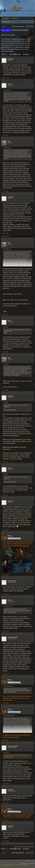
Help (33, 861)
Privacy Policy (31, 863)
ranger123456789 (13, 637)
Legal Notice (28, 861)
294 (15, 54)
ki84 (9, 141)
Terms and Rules (23, 863)
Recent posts (6, 22)
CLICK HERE (9, 51)
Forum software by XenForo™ (22, 865)
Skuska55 (10, 59)
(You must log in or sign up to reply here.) (24, 847)
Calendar (14, 18)
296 (20, 54)
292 (11, 54)
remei (9, 84)
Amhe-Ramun (12, 581)
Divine (9, 536)
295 (17, 54)
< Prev (3, 54)
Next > (27, 54)
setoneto (10, 501)
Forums (6, 18)
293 (13, 54)
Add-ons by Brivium (6, 866)
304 (24, 54)
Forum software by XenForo (8, 865)
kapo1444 (10, 790)
